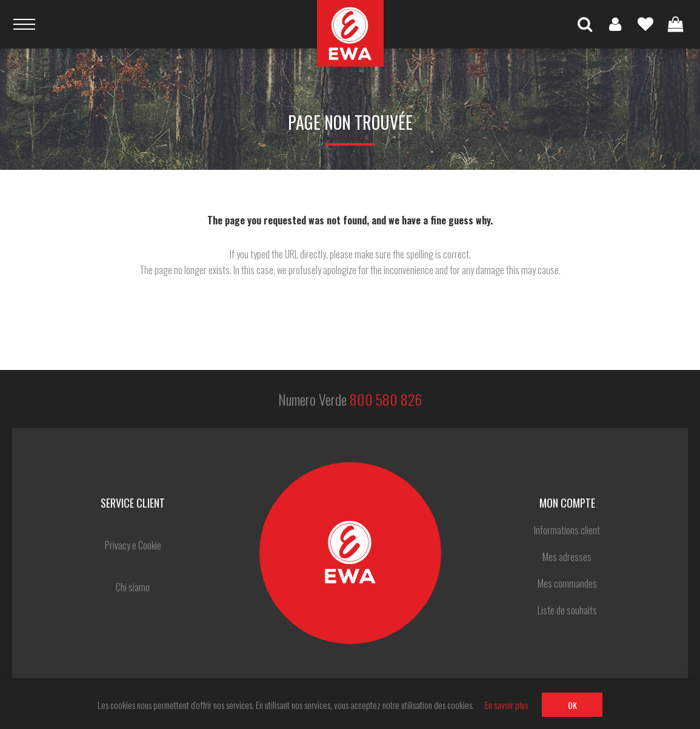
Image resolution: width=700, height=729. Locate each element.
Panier (676, 24)
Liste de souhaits (645, 24)
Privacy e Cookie (133, 545)
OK (572, 705)
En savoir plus (506, 705)
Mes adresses (567, 557)
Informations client (567, 530)
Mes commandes (567, 583)
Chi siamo (133, 587)
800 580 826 (386, 399)
